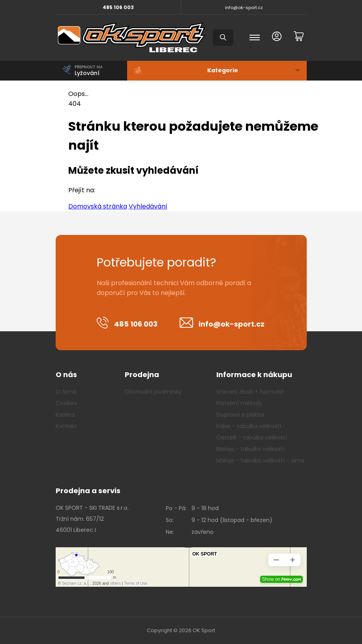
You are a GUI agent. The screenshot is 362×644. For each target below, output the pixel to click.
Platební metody (239, 403)
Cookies (67, 403)
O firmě (66, 392)
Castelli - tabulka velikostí (252, 437)
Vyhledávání (148, 206)
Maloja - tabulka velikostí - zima (260, 460)
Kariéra (65, 415)
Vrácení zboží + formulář (250, 392)
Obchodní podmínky (153, 392)
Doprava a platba (240, 415)
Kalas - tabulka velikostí (249, 426)
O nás (66, 375)
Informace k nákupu (254, 375)
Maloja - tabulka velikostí (250, 449)
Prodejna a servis (88, 491)
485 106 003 (118, 7)
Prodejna (142, 375)
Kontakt (66, 426)
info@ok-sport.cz (244, 8)
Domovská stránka (98, 206)
